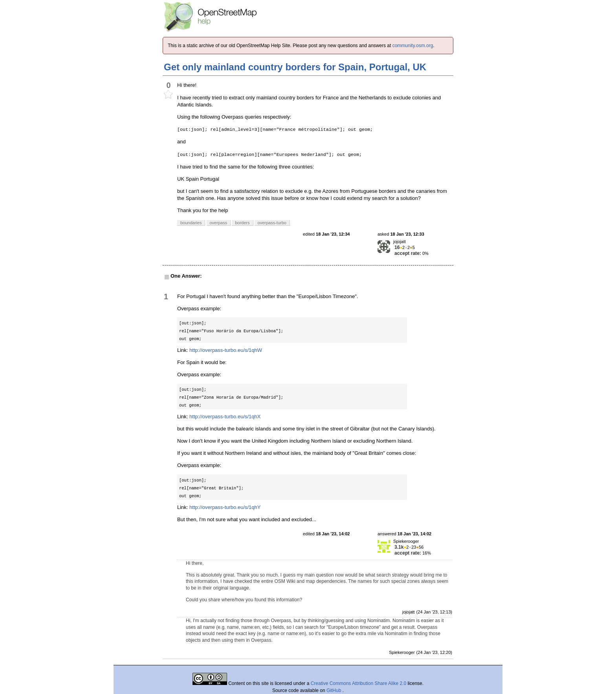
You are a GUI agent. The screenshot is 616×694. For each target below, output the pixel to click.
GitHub (335, 690)
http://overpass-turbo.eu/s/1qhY (225, 507)
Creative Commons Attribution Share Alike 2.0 (358, 683)
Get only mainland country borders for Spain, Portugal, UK (295, 67)
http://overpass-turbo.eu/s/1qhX (225, 417)
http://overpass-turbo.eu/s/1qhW (226, 350)
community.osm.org (413, 46)
